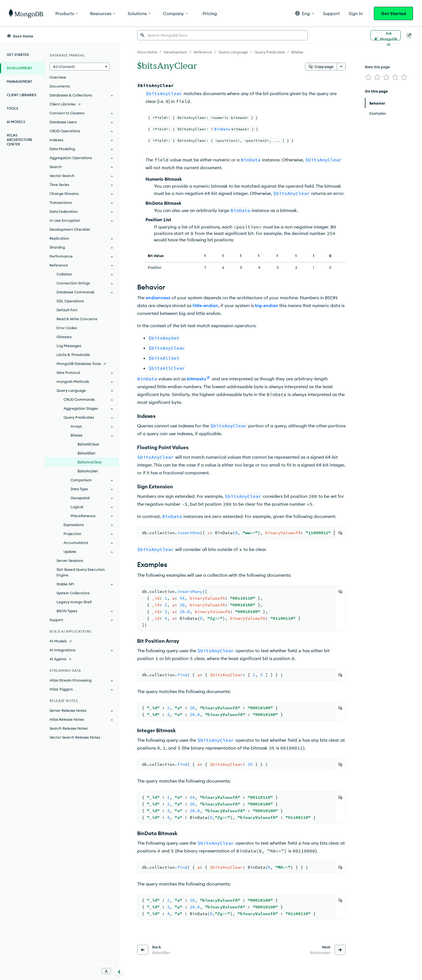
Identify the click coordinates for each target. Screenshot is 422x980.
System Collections (73, 593)
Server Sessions (70, 560)
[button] (305, 13)
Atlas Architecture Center (20, 140)
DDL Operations (70, 301)
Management (19, 82)
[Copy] (340, 533)
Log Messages (69, 346)
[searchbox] (222, 35)
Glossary (64, 337)
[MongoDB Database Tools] (82, 364)
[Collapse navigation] (119, 971)
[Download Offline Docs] (106, 971)
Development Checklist (70, 229)
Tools (12, 108)
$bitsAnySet (88, 471)
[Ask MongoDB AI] (386, 35)
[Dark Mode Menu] (409, 35)
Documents (60, 86)
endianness (158, 298)
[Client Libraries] (82, 104)
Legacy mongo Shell (74, 602)
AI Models (16, 122)
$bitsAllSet (86, 453)
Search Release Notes (69, 728)
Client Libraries (22, 95)
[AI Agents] (82, 659)
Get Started (393, 13)
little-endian (205, 305)
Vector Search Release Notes (75, 737)
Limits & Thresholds (73, 355)
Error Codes (67, 328)
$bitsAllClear (88, 444)
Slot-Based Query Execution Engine (81, 572)
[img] (368, 77)
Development (19, 68)
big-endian (267, 305)
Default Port (67, 310)
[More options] (341, 67)
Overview (58, 77)
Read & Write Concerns (77, 319)
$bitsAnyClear (90, 462)
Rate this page (377, 67)
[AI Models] (82, 641)
